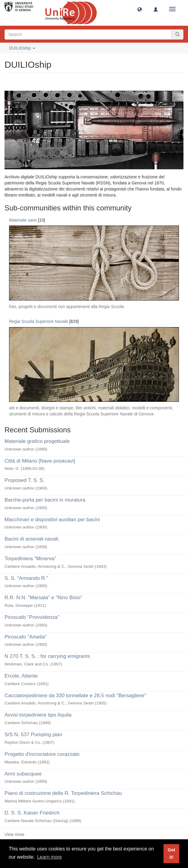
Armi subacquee (23, 774)
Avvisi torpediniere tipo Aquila (38, 715)
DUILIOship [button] (22, 48)
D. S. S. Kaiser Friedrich (32, 813)
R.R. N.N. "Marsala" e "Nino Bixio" (43, 598)
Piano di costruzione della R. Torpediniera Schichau (63, 793)
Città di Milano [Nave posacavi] (40, 461)
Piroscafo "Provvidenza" (32, 617)
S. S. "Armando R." (26, 578)
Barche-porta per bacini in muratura (45, 500)
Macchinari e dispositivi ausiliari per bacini (52, 520)
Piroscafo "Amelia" (26, 637)
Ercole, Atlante (21, 676)
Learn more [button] (50, 857)
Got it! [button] (172, 853)
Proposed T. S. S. (24, 480)
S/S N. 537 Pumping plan (33, 735)
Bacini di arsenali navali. (32, 539)
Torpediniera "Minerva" (30, 559)
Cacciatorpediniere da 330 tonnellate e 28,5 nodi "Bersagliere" (75, 696)
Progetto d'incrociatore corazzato (42, 754)
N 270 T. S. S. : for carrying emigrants (47, 656)
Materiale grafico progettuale (37, 441)
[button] (140, 9)
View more (15, 834)
